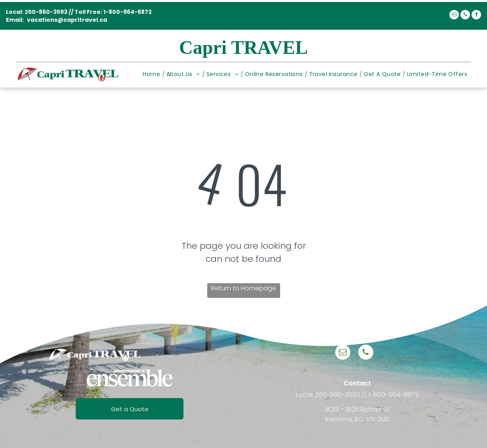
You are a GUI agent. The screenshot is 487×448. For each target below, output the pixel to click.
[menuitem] (153, 74)
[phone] (465, 16)
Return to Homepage (244, 288)
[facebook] (476, 16)
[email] (454, 16)
